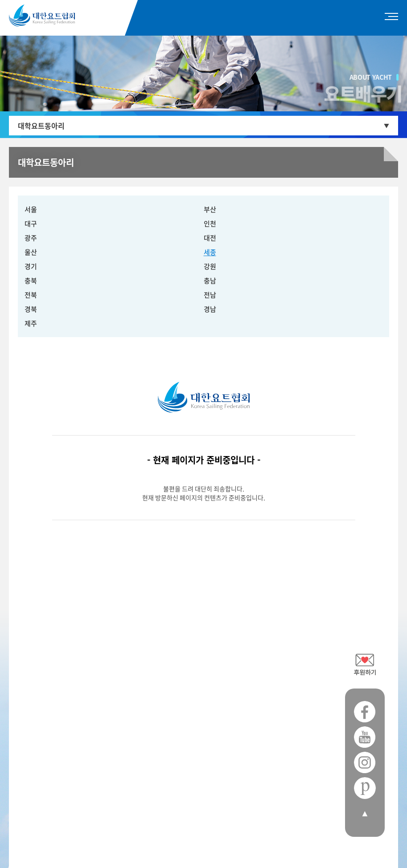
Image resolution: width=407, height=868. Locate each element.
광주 (31, 238)
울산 (31, 252)
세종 (210, 252)
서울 (31, 209)
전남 (210, 295)
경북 (31, 309)
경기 (31, 266)
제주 (31, 323)
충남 (210, 281)
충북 (31, 281)
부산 (210, 209)
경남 (210, 309)
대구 (31, 224)
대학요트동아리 (41, 126)
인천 (210, 224)
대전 (210, 238)
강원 (210, 266)
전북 (31, 295)
